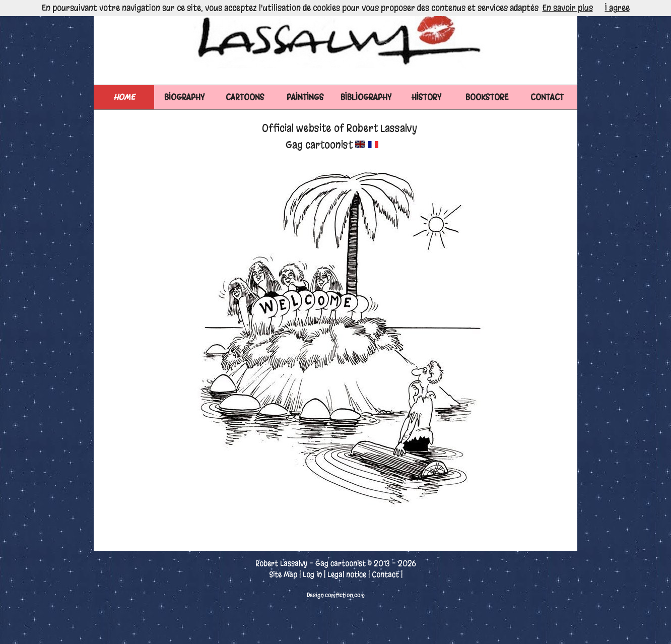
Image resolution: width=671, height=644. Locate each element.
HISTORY (426, 97)
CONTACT (547, 97)
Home (124, 97)
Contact (385, 574)
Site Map (283, 574)
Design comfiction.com (336, 595)
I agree (617, 8)
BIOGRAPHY (184, 97)
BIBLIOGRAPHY (366, 97)
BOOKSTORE (487, 97)
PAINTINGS (305, 97)
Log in (312, 574)
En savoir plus (568, 8)
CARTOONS (245, 97)
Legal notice (347, 574)
